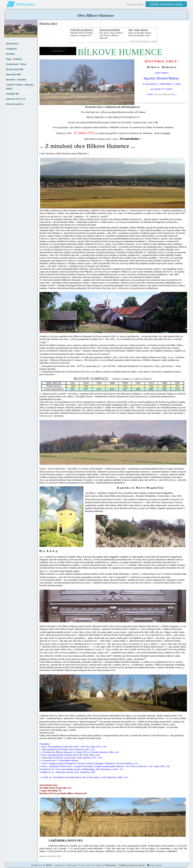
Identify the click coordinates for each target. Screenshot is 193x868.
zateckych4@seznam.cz (165, 94)
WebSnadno (26, 4)
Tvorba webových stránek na (97, 865)
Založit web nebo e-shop (166, 4)
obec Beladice (120, 565)
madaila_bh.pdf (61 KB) (51, 856)
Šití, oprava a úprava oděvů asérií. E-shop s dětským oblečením (111, 35)
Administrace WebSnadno (65, 865)
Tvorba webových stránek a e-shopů (143, 41)
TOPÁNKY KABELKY (82, 30)
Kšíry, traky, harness (138, 30)
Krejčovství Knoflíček (110, 30)
